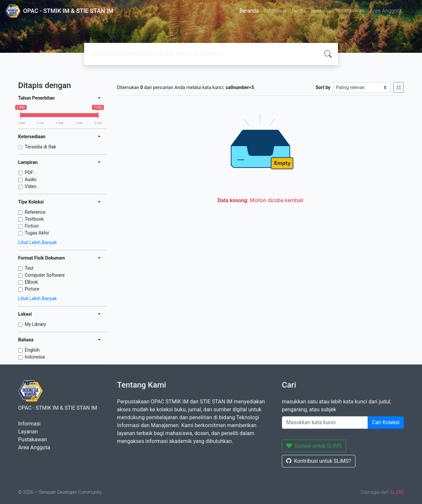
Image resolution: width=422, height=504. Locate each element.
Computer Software (45, 275)
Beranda (249, 11)
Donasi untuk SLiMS (314, 446)
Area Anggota (386, 11)
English (32, 350)
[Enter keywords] (325, 423)
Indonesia (35, 357)
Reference (35, 212)
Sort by (323, 87)
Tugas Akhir (37, 233)
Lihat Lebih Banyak (37, 242)
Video (31, 186)
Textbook (34, 219)
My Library (35, 324)
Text (29, 268)
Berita (299, 11)
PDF (29, 173)
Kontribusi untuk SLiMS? (319, 461)
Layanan (28, 432)
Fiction (32, 226)
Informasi (275, 11)
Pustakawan (350, 11)
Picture (32, 289)
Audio (31, 179)
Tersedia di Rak (40, 147)
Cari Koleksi (386, 422)
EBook (31, 282)
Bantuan (321, 11)
